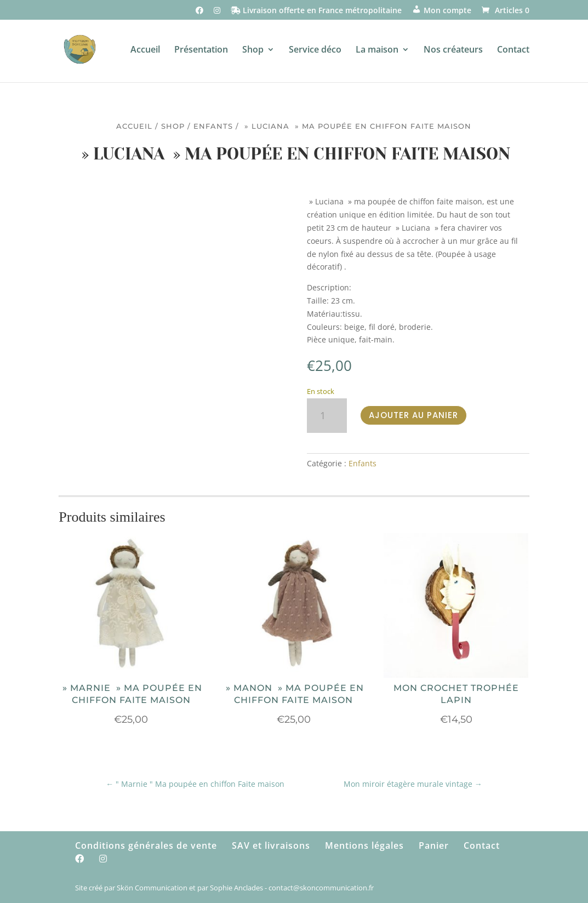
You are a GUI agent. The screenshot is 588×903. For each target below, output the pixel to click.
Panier (434, 845)
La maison (377, 50)
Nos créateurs (453, 50)
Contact (513, 50)
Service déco (315, 50)
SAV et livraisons (271, 845)
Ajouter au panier (413, 415)
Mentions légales (364, 845)
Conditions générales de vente (146, 845)
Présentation (201, 50)
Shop (253, 50)
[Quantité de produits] (327, 416)
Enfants (213, 126)
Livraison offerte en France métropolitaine (316, 11)
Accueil (145, 50)
